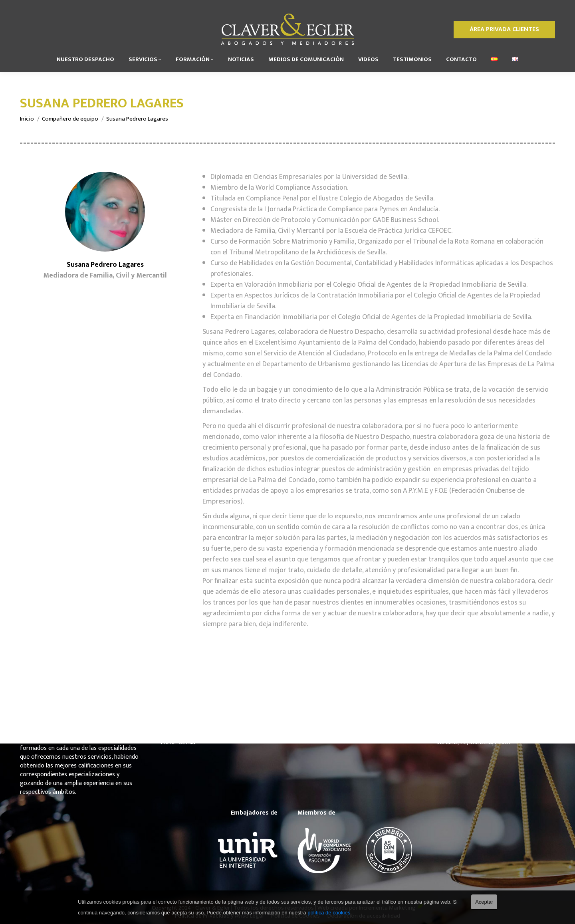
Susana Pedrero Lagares (105, 265)
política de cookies (329, 913)
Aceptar (484, 902)
